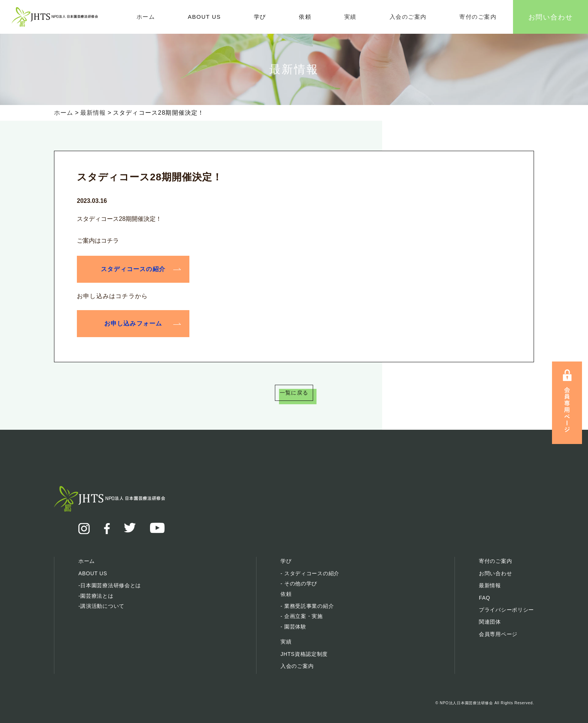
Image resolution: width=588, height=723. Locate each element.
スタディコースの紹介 (133, 268)
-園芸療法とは (96, 596)
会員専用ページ (498, 634)
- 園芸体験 (293, 627)
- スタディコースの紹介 (310, 573)
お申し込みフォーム (133, 323)
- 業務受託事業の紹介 (307, 606)
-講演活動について (101, 606)
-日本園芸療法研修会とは (110, 585)
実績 (350, 17)
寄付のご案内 (478, 17)
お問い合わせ (551, 17)
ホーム (146, 17)
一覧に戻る (294, 393)
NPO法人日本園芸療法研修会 (466, 703)
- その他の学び (299, 583)
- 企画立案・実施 (302, 616)
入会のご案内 (408, 17)
